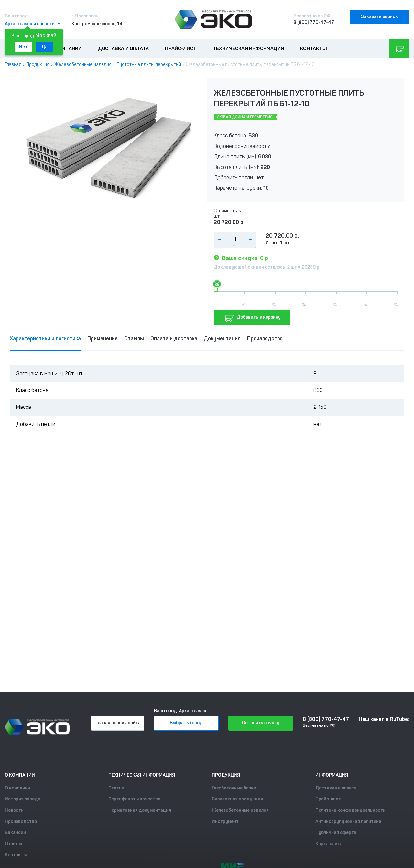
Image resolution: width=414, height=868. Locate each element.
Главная (13, 64)
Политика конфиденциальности (350, 810)
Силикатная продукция (237, 799)
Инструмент (225, 822)
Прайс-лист (181, 48)
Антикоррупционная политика (348, 822)
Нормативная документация (140, 810)
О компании (66, 48)
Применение (103, 339)
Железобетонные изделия (83, 64)
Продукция (38, 64)
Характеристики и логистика (45, 339)
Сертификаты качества (134, 799)
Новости (14, 810)
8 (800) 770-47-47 (314, 22)
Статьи (116, 788)
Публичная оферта (336, 833)
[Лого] (213, 19)
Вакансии (15, 833)
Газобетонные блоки (234, 788)
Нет (23, 47)
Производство (265, 339)
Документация (222, 339)
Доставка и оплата (123, 48)
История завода (23, 799)
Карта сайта (329, 844)
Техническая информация (248, 48)
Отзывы (134, 339)
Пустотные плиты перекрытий (149, 64)
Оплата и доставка (174, 339)
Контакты (314, 48)
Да (44, 47)
